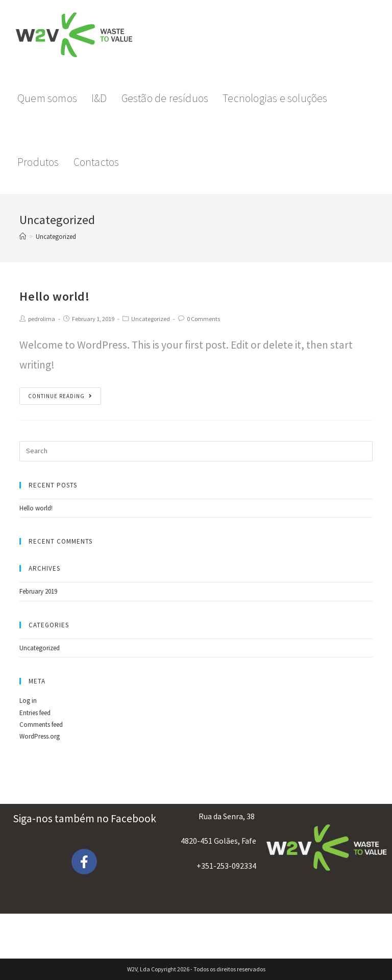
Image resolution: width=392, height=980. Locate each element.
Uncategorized (151, 319)
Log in (28, 701)
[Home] (23, 237)
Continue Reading (60, 396)
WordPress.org (40, 736)
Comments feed (41, 725)
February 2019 (38, 591)
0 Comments (203, 319)
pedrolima (42, 319)
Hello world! (54, 296)
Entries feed (35, 713)
